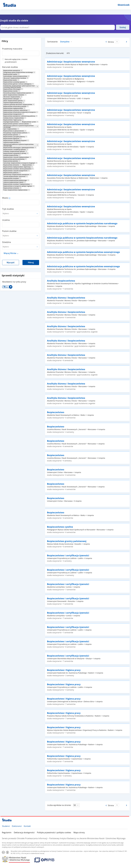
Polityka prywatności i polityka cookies (54, 832)
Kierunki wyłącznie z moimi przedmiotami (16, 61)
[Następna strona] (127, 42)
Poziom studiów (9, 231)
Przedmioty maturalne (12, 49)
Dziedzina (6, 242)
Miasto (5, 198)
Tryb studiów (8, 209)
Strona (111, 42)
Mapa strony (79, 832)
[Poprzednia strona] (106, 42)
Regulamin (7, 832)
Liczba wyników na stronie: (59, 805)
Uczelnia (6, 220)
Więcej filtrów (10, 253)
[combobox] (21, 52)
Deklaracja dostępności (24, 832)
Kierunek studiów (10, 67)
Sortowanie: (53, 42)
